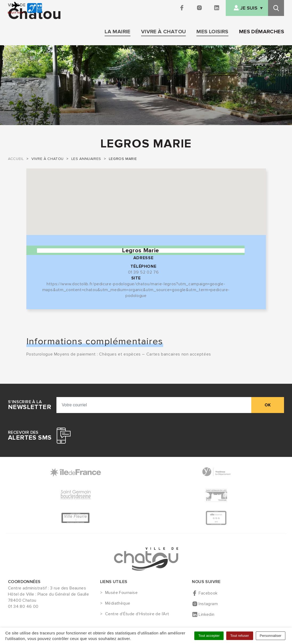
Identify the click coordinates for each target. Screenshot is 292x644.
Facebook (208, 593)
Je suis (249, 8)
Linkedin (206, 614)
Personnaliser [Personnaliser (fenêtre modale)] (271, 636)
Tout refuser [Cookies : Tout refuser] (240, 636)
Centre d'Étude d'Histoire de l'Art (137, 614)
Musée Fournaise (121, 593)
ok (268, 405)
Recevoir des (30, 436)
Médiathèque (118, 604)
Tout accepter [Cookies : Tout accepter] (209, 636)
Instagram (208, 604)
